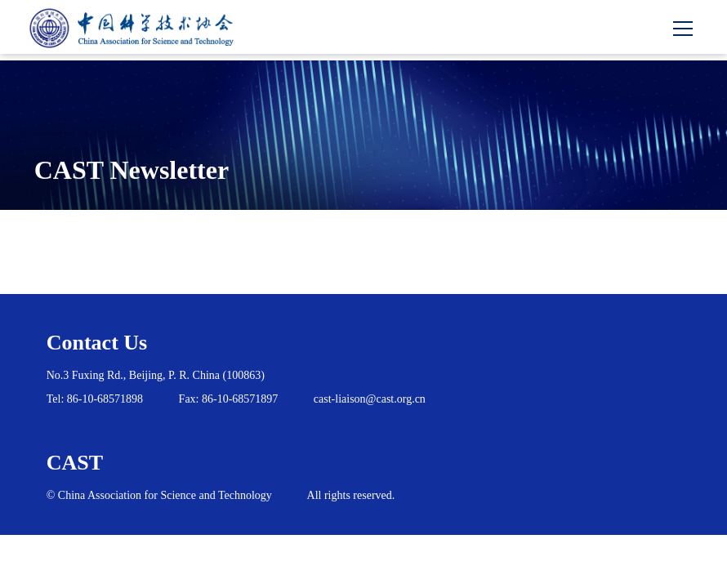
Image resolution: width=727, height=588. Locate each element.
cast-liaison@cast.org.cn (370, 399)
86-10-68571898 (105, 399)
